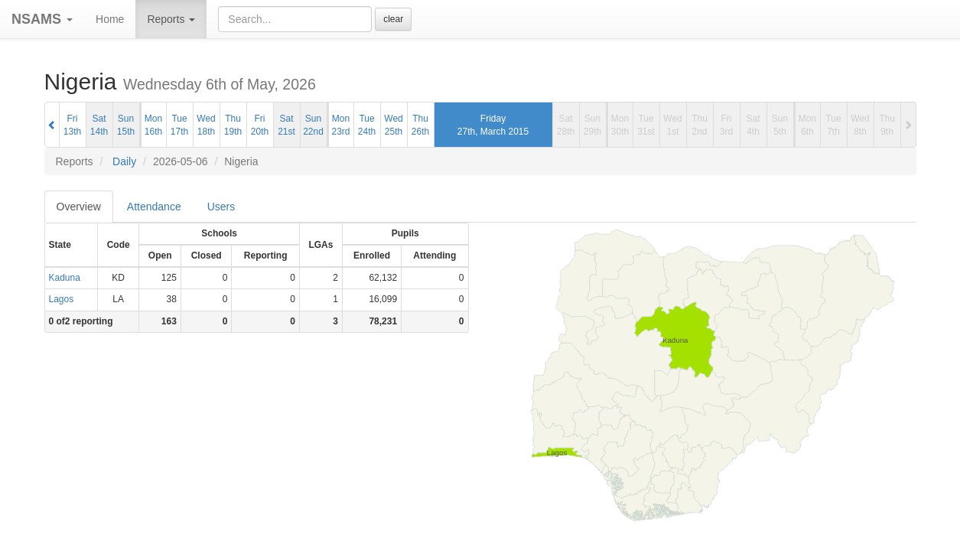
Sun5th (780, 125)
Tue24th (367, 125)
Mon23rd (340, 125)
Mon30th (620, 125)
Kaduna (65, 278)
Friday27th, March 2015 (493, 125)
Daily (124, 161)
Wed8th (860, 125)
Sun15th (126, 125)
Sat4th (753, 125)
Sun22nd (313, 125)
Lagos (62, 299)
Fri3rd (726, 125)
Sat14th (99, 125)
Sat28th (566, 125)
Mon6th (807, 125)
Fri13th (72, 125)
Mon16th (153, 125)
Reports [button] (171, 19)
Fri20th (260, 125)
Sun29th (592, 125)
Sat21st (286, 125)
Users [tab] (221, 207)
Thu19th (233, 125)
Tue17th (179, 125)
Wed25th (393, 125)
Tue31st (646, 125)
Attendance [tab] (154, 207)
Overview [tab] (79, 207)
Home (110, 19)
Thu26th (420, 125)
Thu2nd (700, 125)
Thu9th (887, 125)
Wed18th (206, 125)
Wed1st (672, 125)
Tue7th (833, 125)
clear (393, 19)
